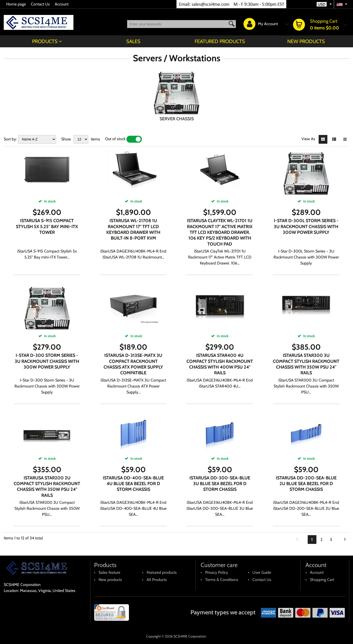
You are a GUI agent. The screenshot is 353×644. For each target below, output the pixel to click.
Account (62, 4)
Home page (16, 4)
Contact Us (40, 4)
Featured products (220, 41)
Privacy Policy (217, 572)
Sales (133, 41)
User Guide (262, 572)
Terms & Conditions (222, 580)
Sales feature (109, 572)
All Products (157, 580)
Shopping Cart (322, 580)
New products (306, 41)
